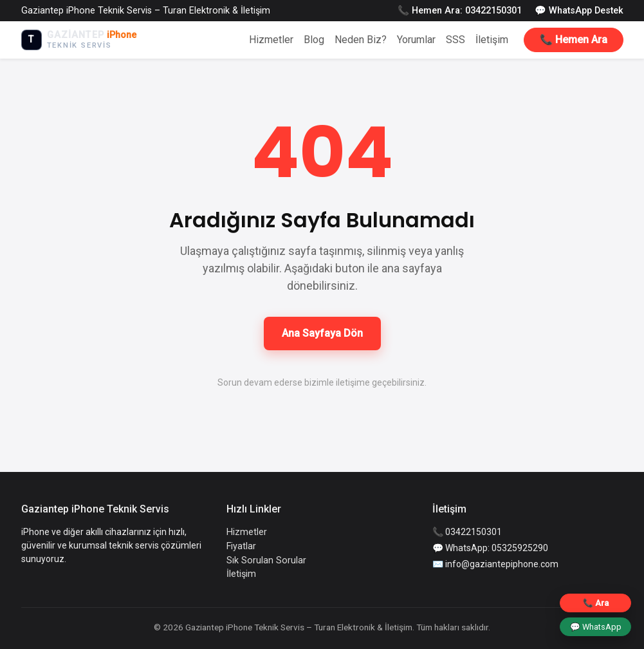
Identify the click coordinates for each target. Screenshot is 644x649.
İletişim (492, 40)
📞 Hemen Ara (574, 40)
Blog (314, 40)
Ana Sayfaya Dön (322, 333)
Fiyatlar (241, 546)
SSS (455, 40)
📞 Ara (596, 603)
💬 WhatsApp (596, 627)
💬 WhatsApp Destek (579, 11)
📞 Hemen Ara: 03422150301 (460, 11)
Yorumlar (416, 40)
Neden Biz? (361, 40)
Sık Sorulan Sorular (266, 560)
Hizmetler (271, 40)
